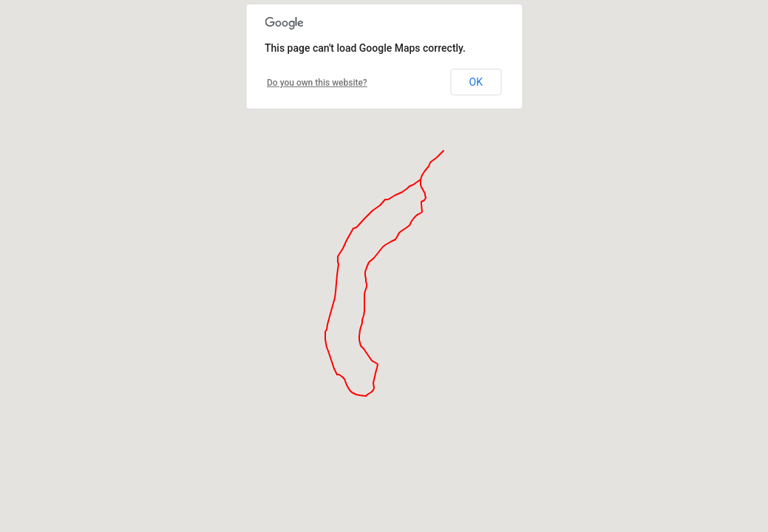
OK (476, 82)
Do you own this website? (317, 83)
